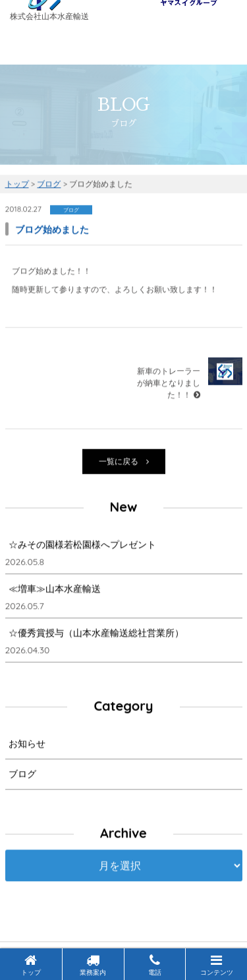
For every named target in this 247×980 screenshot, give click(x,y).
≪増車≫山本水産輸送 (55, 590)
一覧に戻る (124, 462)
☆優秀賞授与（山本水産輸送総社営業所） (96, 634)
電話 (155, 965)
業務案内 (93, 965)
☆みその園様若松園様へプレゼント (82, 546)
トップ (31, 965)
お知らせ (27, 745)
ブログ (22, 775)
